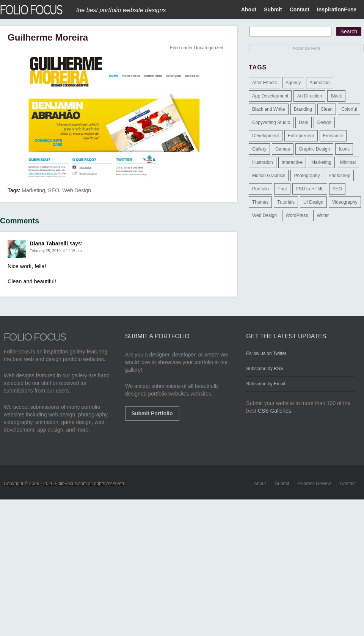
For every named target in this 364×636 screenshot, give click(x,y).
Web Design (77, 190)
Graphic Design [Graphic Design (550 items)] (315, 149)
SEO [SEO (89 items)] (337, 189)
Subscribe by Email (266, 384)
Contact (300, 9)
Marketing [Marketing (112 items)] (321, 162)
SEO (54, 190)
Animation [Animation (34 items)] (319, 83)
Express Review (315, 484)
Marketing (33, 190)
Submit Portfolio (152, 413)
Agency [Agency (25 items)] (293, 83)
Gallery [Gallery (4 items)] (259, 149)
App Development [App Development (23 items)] (270, 96)
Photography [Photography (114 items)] (307, 176)
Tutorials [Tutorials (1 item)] (286, 202)
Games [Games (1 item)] (283, 149)
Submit (273, 9)
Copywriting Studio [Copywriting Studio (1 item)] (271, 122)
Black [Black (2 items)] (336, 96)
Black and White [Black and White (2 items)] (269, 109)
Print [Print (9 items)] (282, 189)
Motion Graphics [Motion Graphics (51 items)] (269, 176)
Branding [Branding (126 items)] (303, 109)
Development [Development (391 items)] (266, 136)
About (249, 9)
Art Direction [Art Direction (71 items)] (309, 96)
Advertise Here (307, 48)
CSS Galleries (275, 411)
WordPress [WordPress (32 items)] (297, 215)
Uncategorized (209, 48)
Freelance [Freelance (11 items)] (333, 136)
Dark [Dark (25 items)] (304, 122)
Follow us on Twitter (266, 353)
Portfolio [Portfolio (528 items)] (260, 189)
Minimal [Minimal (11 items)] (348, 162)
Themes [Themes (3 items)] (260, 202)
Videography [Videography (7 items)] (345, 202)
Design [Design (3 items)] (324, 122)
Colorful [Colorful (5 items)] (349, 109)
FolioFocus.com (71, 484)
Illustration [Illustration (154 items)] (263, 162)
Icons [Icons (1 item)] (344, 149)
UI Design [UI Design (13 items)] (313, 202)
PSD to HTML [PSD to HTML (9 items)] (310, 189)
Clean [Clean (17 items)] (327, 109)
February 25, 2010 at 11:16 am (56, 251)
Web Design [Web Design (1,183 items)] (264, 215)
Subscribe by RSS (264, 369)
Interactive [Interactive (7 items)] (292, 162)
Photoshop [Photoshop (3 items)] (339, 176)
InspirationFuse (337, 9)
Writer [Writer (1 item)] (323, 215)
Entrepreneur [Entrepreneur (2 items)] (301, 136)
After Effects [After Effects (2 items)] (264, 83)
